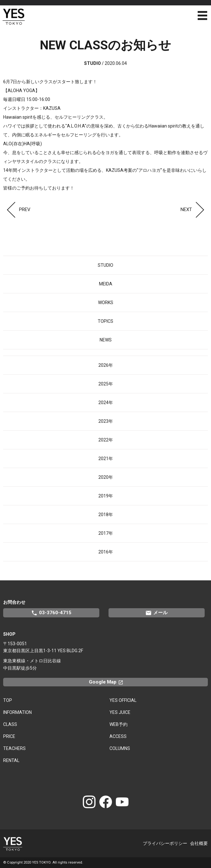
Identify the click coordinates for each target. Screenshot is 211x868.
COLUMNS (120, 748)
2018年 (106, 515)
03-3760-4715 (51, 613)
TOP (8, 700)
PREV (17, 209)
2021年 (106, 459)
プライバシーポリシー (165, 843)
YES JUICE (120, 712)
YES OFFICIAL (123, 700)
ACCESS (118, 736)
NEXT (194, 209)
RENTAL (11, 760)
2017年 (106, 533)
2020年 (106, 477)
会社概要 (199, 843)
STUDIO (106, 265)
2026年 (106, 365)
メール (156, 613)
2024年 (106, 403)
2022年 (106, 440)
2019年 (106, 496)
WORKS (106, 303)
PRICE (9, 736)
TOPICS (106, 321)
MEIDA (106, 284)
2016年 (106, 552)
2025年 (106, 384)
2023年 (106, 421)
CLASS (10, 724)
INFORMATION (17, 712)
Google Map (109, 682)
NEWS (106, 340)
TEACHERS (14, 748)
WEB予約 (119, 724)
